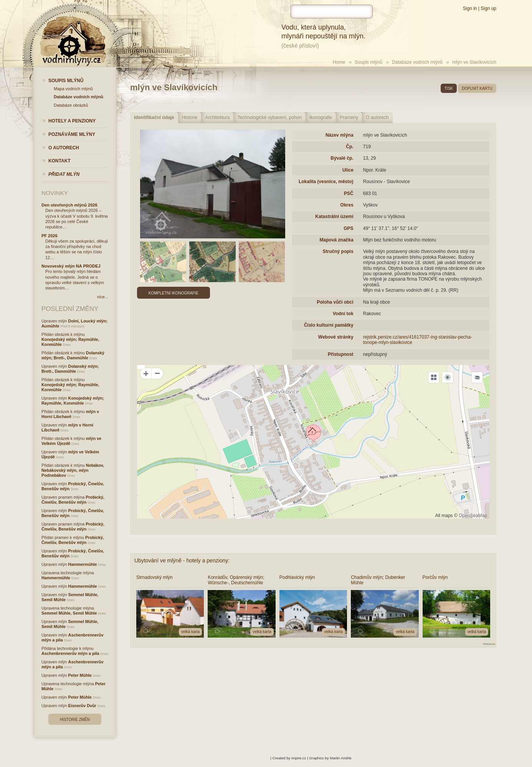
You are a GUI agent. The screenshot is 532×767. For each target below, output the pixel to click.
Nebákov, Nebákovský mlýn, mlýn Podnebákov (73, 470)
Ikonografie (321, 117)
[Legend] (477, 377)
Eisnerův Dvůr (82, 706)
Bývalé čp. (342, 158)
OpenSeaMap (473, 516)
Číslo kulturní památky (329, 325)
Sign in (470, 8)
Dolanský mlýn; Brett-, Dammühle (73, 355)
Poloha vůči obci (335, 302)
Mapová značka (337, 240)
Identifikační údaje (154, 117)
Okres (347, 205)
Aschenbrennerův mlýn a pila (70, 653)
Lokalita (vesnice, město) (326, 182)
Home (339, 62)
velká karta (190, 632)
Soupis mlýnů (368, 62)
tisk (449, 88)
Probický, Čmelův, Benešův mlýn (73, 500)
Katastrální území (334, 217)
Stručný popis (338, 251)
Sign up (488, 8)
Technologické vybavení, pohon (269, 117)
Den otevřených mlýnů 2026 (69, 205)
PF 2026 (50, 236)
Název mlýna (340, 135)
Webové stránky (336, 337)
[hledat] (332, 12)
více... (103, 297)
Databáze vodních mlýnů (417, 62)
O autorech (377, 117)
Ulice (348, 170)
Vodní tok (343, 314)
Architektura (217, 117)
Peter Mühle (80, 675)
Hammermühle (83, 564)
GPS (348, 228)
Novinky (55, 193)
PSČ (349, 193)
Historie (190, 117)
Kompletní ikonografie (173, 293)
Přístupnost (341, 354)
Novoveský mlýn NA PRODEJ (71, 266)
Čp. (349, 147)
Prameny (349, 117)
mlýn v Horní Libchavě (70, 414)
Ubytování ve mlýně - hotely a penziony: (182, 560)
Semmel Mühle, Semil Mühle (69, 613)
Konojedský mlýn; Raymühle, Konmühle (73, 401)
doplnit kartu (477, 88)
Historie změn (75, 720)
